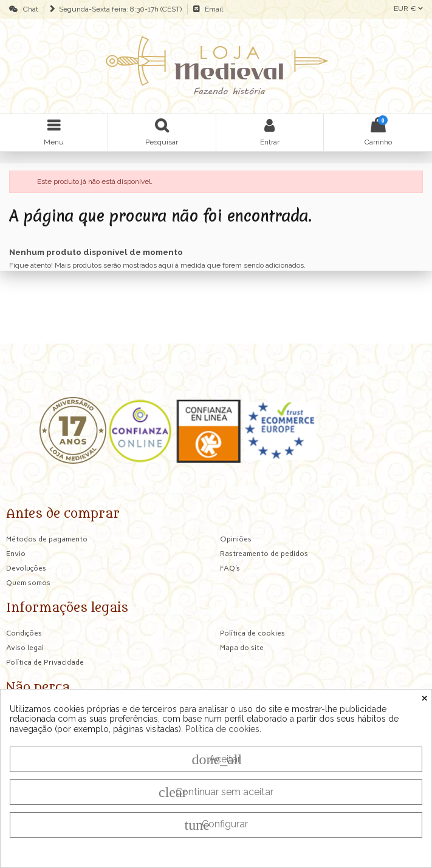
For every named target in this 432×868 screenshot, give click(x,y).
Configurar (216, 825)
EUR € (408, 8)
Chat (29, 9)
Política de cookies (222, 729)
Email (212, 9)
